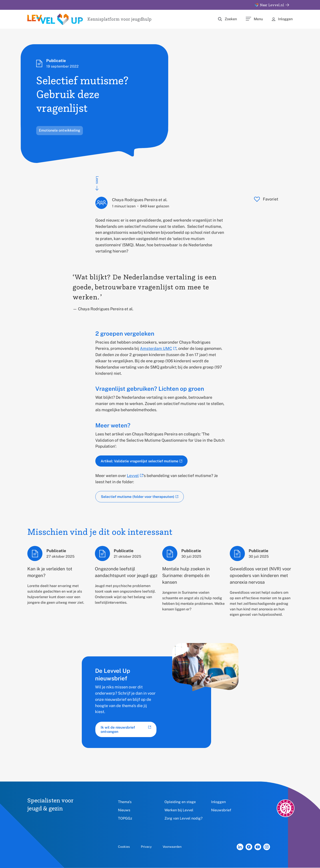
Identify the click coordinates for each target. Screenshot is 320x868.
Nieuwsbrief (221, 810)
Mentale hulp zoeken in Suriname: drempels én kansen (186, 575)
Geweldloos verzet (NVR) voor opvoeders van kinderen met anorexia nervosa (260, 575)
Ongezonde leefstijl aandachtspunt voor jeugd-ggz (126, 572)
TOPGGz (125, 818)
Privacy (146, 847)
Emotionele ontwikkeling (60, 130)
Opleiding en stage (180, 802)
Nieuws (124, 810)
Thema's (125, 802)
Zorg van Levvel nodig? (183, 818)
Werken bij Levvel (179, 810)
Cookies (124, 847)
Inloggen (218, 802)
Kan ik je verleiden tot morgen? (50, 572)
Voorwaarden (172, 847)
